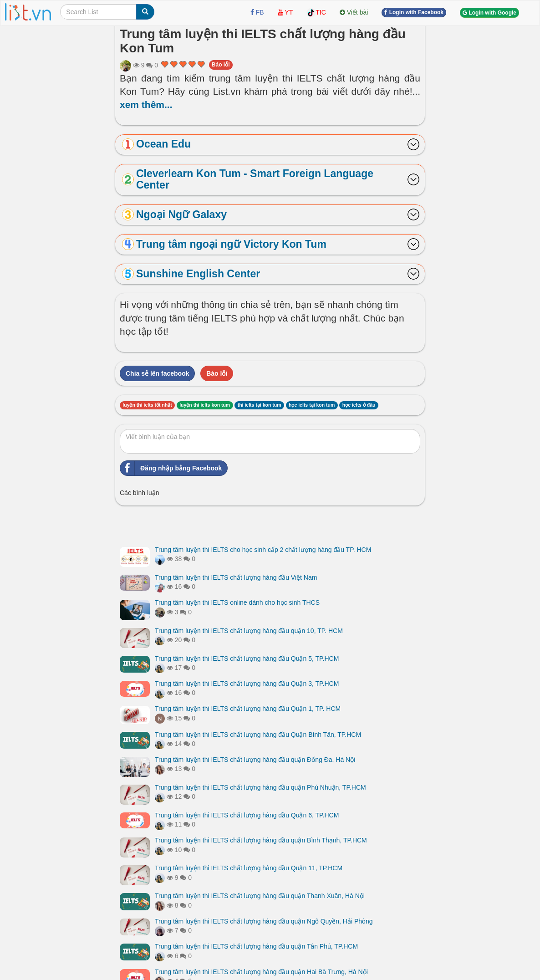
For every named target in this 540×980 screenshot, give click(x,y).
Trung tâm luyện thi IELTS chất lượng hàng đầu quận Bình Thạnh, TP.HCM (261, 840)
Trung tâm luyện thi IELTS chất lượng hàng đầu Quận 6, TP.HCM (247, 815)
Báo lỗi (221, 65)
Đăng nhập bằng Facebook (171, 468)
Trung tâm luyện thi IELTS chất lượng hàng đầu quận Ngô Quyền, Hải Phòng (264, 921)
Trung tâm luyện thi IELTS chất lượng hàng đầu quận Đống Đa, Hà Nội (255, 760)
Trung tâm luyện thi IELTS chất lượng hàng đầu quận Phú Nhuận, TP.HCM (260, 787)
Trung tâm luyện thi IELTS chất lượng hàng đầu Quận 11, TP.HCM (249, 868)
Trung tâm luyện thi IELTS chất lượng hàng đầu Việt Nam (236, 577)
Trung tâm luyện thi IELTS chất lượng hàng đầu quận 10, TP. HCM (249, 631)
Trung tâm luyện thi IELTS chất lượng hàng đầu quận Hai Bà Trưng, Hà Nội (261, 972)
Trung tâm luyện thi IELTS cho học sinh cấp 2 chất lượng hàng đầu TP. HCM (263, 550)
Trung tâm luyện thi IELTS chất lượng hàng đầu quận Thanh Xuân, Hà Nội (260, 896)
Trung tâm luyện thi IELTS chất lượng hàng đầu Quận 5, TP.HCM (247, 658)
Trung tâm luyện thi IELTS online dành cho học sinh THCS (237, 602)
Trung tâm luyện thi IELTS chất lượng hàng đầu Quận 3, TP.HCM (247, 684)
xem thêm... (146, 105)
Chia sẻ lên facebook (157, 373)
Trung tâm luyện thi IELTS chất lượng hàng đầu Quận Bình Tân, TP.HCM (258, 735)
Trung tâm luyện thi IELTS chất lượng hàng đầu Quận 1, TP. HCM (248, 709)
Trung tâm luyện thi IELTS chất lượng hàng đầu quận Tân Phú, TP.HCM (256, 946)
